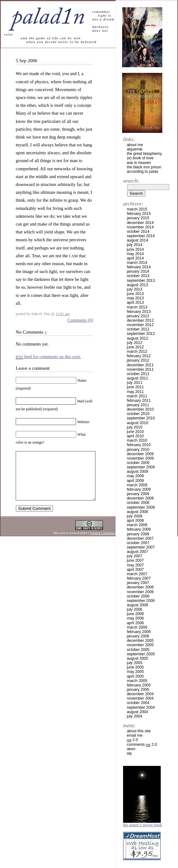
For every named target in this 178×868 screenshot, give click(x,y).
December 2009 (140, 454)
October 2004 (138, 703)
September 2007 (141, 547)
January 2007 (138, 583)
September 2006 (141, 601)
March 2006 (137, 627)
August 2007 (138, 552)
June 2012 (135, 347)
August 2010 (138, 423)
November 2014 (140, 227)
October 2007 (138, 543)
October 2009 (138, 463)
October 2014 (138, 232)
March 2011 (137, 396)
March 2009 (137, 485)
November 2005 (140, 645)
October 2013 (138, 276)
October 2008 (138, 503)
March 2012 (137, 352)
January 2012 (138, 360)
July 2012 (135, 343)
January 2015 (138, 218)
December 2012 (140, 320)
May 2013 (135, 298)
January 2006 (138, 636)
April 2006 (135, 623)
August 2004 (138, 712)
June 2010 (135, 432)
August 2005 (138, 658)
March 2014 (137, 263)
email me (135, 735)
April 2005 (135, 676)
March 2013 (137, 307)
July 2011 (135, 383)
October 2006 (138, 596)
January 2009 (138, 494)
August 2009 (138, 472)
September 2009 (141, 467)
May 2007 (135, 565)
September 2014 (141, 236)
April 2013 (135, 303)
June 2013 (135, 294)
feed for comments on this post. (48, 357)
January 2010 (138, 450)
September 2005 (141, 654)
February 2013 (139, 312)
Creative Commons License (107, 542)
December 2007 (140, 538)
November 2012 (140, 325)
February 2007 (139, 578)
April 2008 (135, 521)
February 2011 (139, 401)
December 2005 (140, 641)
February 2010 (139, 445)
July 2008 (135, 516)
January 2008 (138, 534)
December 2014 (140, 223)
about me (135, 145)
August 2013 (138, 285)
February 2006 (139, 632)
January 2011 (138, 405)
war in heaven (139, 163)
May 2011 (135, 392)
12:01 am (63, 314)
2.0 (132, 740)
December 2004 (140, 694)
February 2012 (139, 356)
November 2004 (140, 698)
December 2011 (140, 365)
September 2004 (141, 707)
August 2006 (138, 605)
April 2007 (135, 570)
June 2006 (135, 614)
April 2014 (135, 258)
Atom (131, 749)
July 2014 (135, 245)
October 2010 (138, 414)
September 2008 (141, 507)
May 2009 (135, 476)
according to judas (143, 172)
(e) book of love (140, 158)
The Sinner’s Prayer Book (143, 825)
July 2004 (135, 716)
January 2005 (138, 690)
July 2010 (135, 427)
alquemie (135, 149)
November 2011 (140, 369)
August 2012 (138, 338)
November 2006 (140, 592)
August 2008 (138, 512)
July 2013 (135, 289)
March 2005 (137, 681)
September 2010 (141, 418)
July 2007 (135, 556)
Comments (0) (80, 320)
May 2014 (135, 254)
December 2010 (140, 409)
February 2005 (139, 685)
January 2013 (138, 316)
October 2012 (138, 329)
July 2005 (135, 663)
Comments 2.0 (142, 745)
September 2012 (141, 334)
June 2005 (135, 667)
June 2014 (135, 249)
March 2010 (137, 440)
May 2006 (135, 618)
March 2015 (137, 209)
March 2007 (137, 574)
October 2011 (138, 374)
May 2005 (135, 672)
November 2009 (140, 458)
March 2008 (137, 525)
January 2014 (138, 271)
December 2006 (140, 587)
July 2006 (135, 609)
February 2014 (139, 267)
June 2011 (135, 387)
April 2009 (135, 481)
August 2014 (138, 240)
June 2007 (135, 560)
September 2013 (141, 281)
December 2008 (140, 498)
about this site (139, 731)
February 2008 (139, 529)
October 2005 (138, 650)
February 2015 (139, 214)
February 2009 (139, 489)
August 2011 (138, 378)
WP (129, 753)
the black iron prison (144, 167)
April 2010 (135, 436)
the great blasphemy (144, 154)
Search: (131, 181)
